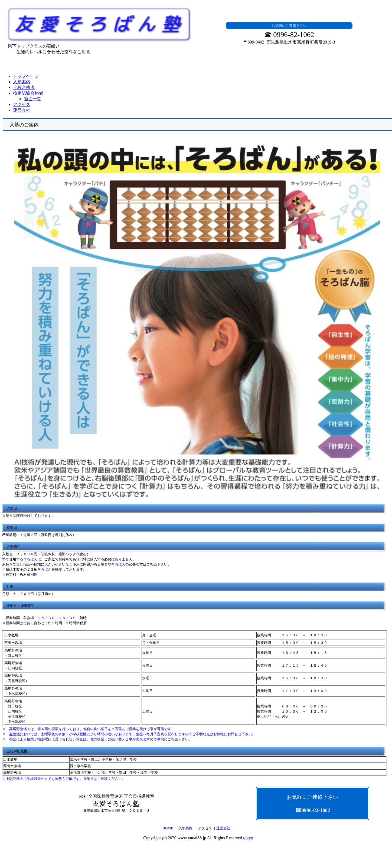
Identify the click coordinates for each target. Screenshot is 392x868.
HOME (168, 828)
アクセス (205, 828)
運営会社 (223, 828)
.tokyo (247, 838)
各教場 (14, 734)
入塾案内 (185, 828)
